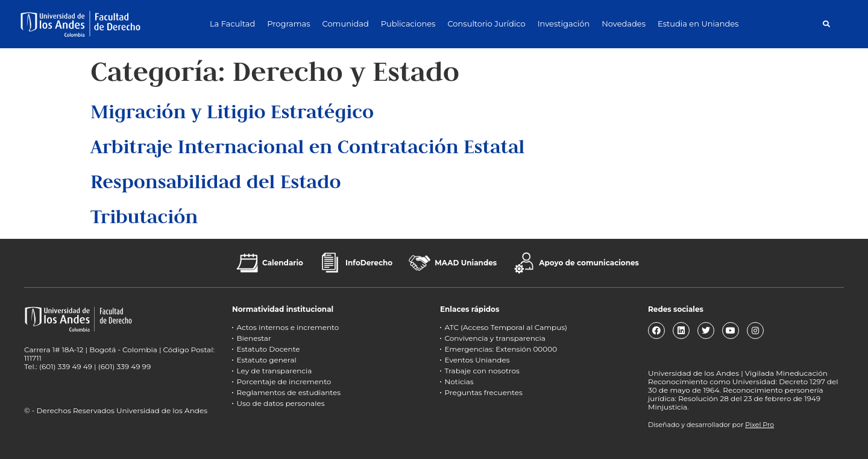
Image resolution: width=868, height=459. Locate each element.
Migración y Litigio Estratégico (232, 111)
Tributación (144, 216)
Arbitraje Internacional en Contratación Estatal (307, 146)
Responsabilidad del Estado (216, 181)
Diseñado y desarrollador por (711, 425)
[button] (826, 24)
